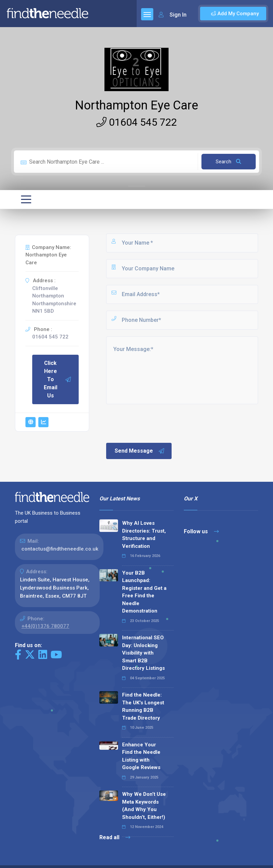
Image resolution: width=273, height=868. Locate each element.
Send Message (140, 451)
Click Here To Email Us (58, 379)
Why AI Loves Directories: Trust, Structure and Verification (144, 535)
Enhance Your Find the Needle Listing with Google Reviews (141, 756)
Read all (115, 837)
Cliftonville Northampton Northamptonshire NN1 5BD (54, 300)
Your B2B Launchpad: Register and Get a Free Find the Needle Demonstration (144, 592)
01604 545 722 (137, 122)
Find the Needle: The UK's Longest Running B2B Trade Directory (143, 706)
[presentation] (157, 423)
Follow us (201, 531)
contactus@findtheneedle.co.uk (60, 549)
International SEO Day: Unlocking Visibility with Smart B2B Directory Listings (143, 653)
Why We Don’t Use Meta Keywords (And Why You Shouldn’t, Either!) (144, 806)
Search (228, 162)
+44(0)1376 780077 (45, 626)
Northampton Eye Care (136, 105)
